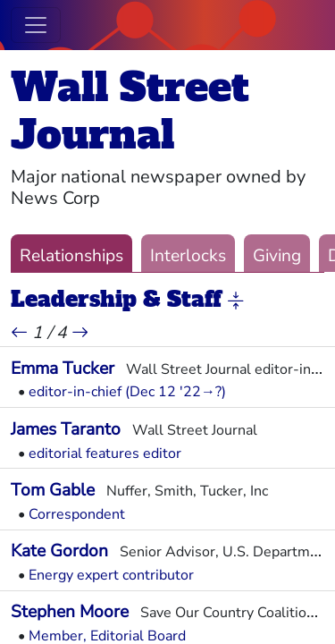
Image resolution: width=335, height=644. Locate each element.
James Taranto (66, 429)
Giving (277, 256)
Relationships (71, 256)
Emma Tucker (63, 369)
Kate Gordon (59, 551)
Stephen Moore (70, 612)
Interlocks (188, 256)
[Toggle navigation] (36, 25)
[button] (236, 301)
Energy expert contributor (111, 575)
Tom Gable (53, 490)
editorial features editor (105, 453)
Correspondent (77, 514)
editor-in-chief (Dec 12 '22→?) (127, 392)
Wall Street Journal (130, 111)
